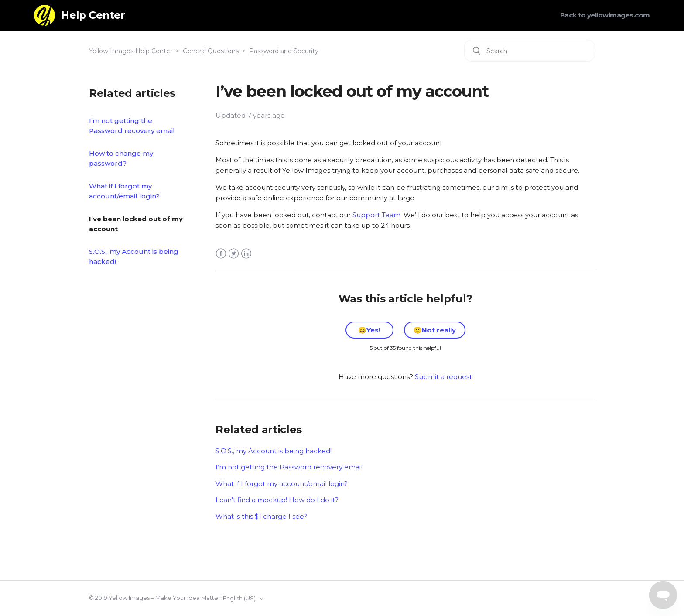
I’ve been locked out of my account (136, 224)
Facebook (221, 254)
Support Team (376, 215)
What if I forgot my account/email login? (124, 191)
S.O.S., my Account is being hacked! (134, 257)
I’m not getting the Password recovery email (132, 126)
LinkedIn (246, 254)
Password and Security (284, 51)
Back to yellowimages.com (605, 15)
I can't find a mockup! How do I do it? (277, 500)
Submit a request (443, 377)
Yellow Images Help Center (131, 51)
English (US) (240, 598)
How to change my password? (121, 158)
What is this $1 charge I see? (261, 516)
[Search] (530, 51)
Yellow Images (129, 598)
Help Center (93, 15)
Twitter (234, 254)
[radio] (369, 330)
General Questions (211, 51)
